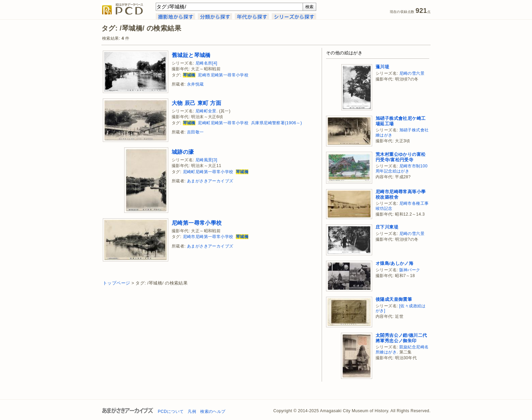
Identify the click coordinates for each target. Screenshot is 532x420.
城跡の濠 (183, 152)
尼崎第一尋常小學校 (197, 223)
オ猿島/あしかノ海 (394, 263)
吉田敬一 (195, 132)
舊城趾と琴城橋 (191, 55)
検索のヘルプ (213, 412)
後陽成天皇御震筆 (394, 299)
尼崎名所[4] (206, 63)
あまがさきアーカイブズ (210, 181)
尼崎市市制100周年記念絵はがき (402, 169)
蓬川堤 (382, 67)
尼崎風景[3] (206, 160)
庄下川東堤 (387, 227)
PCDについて (171, 412)
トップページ (116, 283)
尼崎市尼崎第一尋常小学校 (223, 75)
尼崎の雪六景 (412, 73)
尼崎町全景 (206, 111)
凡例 (192, 412)
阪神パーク (410, 270)
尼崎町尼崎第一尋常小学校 (223, 123)
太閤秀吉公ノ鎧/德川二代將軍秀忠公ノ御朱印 (401, 338)
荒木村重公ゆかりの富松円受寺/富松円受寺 (401, 157)
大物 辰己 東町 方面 (196, 103)
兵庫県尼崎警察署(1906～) (277, 123)
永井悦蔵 (195, 84)
